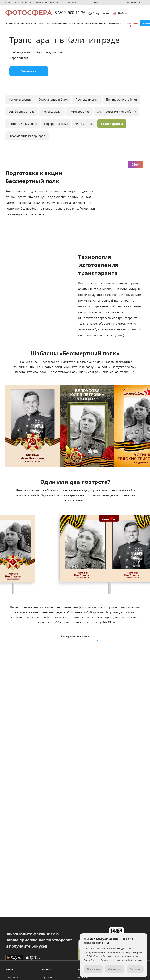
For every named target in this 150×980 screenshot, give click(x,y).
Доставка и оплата (22, 2)
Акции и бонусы (73, 2)
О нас (8, 2)
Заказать (29, 74)
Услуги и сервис (131, 25)
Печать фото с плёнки (121, 102)
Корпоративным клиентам (45, 2)
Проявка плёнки (87, 102)
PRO (96, 2)
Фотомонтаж (84, 126)
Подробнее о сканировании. (28, 713)
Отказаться (115, 969)
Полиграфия (114, 25)
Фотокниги (26, 25)
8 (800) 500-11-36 (70, 13)
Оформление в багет (53, 102)
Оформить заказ (75, 639)
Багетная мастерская (95, 25)
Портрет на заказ (56, 126)
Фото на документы (23, 126)
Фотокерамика (79, 114)
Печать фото (12, 25)
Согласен (135, 969)
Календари (40, 25)
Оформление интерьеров (27, 138)
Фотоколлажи (52, 114)
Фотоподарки (76, 25)
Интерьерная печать (57, 25)
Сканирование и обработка (116, 114)
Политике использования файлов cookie (122, 960)
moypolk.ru (18, 727)
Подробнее (93, 969)
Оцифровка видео (22, 114)
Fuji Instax (47, 977)
